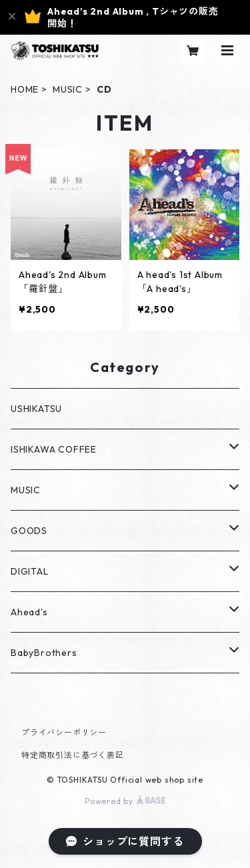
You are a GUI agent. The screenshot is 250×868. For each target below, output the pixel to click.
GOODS (29, 531)
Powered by (125, 801)
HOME (25, 89)
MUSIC (68, 89)
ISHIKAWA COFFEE (54, 449)
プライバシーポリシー (64, 732)
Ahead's (29, 612)
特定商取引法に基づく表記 (73, 755)
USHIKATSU (36, 409)
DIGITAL (30, 571)
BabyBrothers (44, 653)
